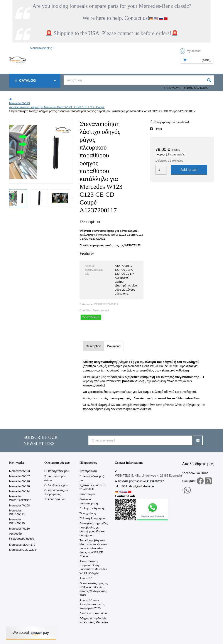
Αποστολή (86, 578)
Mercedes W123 (19, 471)
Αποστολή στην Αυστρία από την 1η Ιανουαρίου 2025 (92, 604)
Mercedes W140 (19, 486)
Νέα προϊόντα (88, 471)
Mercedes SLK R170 (22, 545)
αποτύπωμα (87, 494)
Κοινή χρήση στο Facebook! (171, 122)
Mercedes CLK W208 (23, 550)
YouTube (202, 473)
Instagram (189, 481)
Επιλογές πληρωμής (92, 508)
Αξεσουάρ (15, 534)
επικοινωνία (172, 87)
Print (159, 129)
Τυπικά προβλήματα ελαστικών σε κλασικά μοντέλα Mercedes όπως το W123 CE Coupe (93, 548)
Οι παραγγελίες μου (57, 471)
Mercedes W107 (19, 476)
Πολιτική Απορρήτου (92, 518)
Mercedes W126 (19, 481)
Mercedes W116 (19, 529)
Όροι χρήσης (88, 513)
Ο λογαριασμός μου (57, 463)
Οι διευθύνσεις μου (56, 485)
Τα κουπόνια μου (55, 499)
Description (93, 346)
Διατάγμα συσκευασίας (94, 613)
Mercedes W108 (19, 505)
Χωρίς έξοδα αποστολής (171, 155)
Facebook (188, 473)
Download (114, 346)
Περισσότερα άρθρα (22, 539)
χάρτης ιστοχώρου (196, 87)
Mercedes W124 (19, 491)
